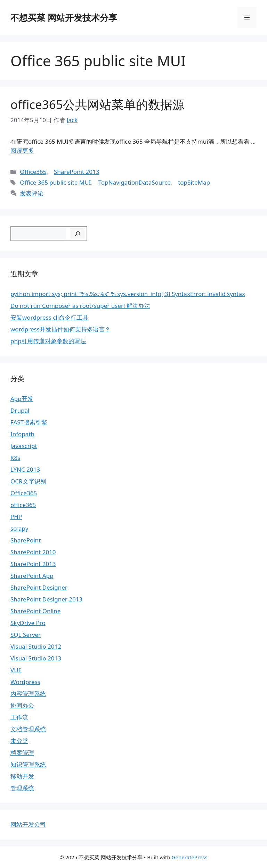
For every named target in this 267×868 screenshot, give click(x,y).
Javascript (24, 446)
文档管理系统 (28, 729)
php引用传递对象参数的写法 (48, 341)
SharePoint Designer (39, 587)
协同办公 (22, 705)
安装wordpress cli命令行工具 (49, 317)
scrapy (19, 528)
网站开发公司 (28, 824)
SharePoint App (32, 576)
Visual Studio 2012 (36, 646)
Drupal (20, 410)
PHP (16, 517)
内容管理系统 (28, 694)
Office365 (33, 172)
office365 (23, 505)
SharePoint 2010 (33, 552)
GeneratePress (190, 857)
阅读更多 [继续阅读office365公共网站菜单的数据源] (22, 150)
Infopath (22, 434)
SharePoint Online (35, 611)
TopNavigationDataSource (135, 182)
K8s (15, 458)
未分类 (19, 741)
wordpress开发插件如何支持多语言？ (60, 329)
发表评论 (32, 193)
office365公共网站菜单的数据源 (98, 104)
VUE (16, 670)
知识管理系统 (28, 764)
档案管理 (22, 753)
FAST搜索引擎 (29, 422)
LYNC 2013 (25, 469)
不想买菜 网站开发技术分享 (64, 17)
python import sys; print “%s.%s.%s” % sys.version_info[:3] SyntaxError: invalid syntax (128, 294)
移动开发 (22, 776)
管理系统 (22, 788)
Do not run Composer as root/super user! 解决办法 (80, 306)
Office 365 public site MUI (55, 182)
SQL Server (26, 635)
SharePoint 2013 (77, 172)
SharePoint (26, 540)
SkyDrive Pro (28, 623)
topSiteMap (194, 182)
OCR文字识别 (28, 481)
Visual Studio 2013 (36, 658)
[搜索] (78, 234)
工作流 (19, 717)
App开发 (22, 399)
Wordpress (25, 682)
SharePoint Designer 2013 (46, 599)
